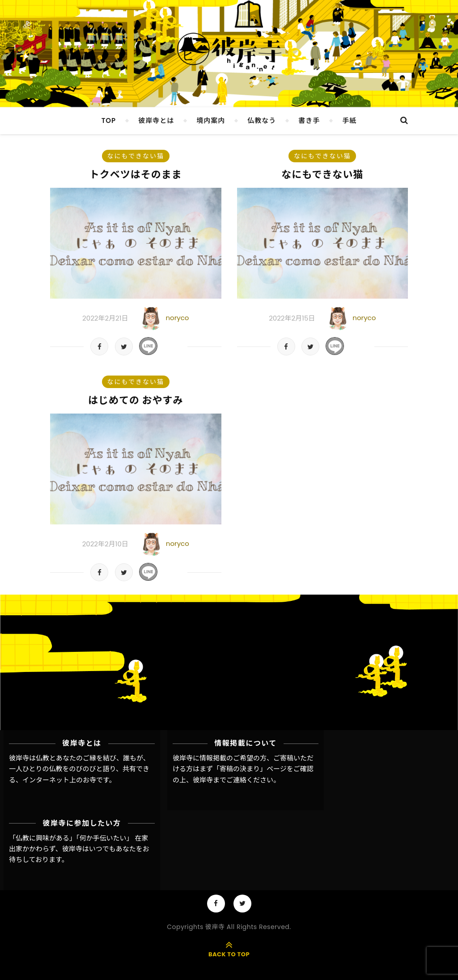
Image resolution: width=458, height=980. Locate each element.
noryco (177, 318)
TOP (109, 120)
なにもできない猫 (136, 156)
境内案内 (211, 120)
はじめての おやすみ (136, 400)
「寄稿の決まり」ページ (250, 769)
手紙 (349, 120)
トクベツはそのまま (136, 175)
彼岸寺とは (156, 120)
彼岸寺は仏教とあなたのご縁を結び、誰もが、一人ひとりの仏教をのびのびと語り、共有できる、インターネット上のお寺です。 (79, 769)
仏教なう (262, 120)
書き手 (309, 120)
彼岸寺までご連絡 (220, 780)
